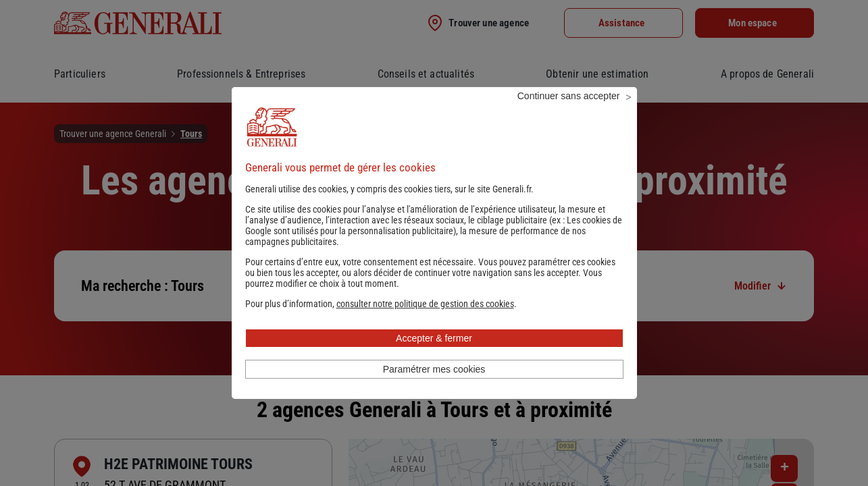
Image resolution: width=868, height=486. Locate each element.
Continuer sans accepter (569, 114)
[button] (425, 322)
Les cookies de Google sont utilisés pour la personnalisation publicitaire (434, 244)
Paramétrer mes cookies (434, 387)
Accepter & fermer (434, 356)
